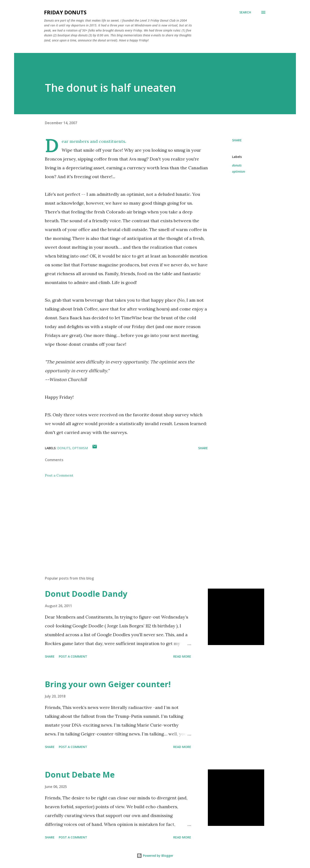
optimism (239, 171)
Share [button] (237, 140)
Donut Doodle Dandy (86, 594)
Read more (182, 656)
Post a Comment (59, 475)
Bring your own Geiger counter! (108, 684)
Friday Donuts (65, 12)
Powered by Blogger (155, 856)
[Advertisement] (119, 521)
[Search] (245, 12)
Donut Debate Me (80, 775)
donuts (237, 165)
